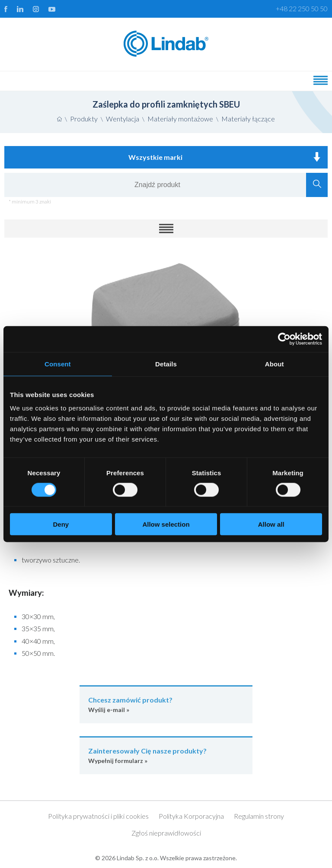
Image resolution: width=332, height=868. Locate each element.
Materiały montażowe (180, 119)
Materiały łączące (248, 119)
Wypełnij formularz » (166, 755)
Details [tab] (166, 364)
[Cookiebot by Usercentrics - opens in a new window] (284, 339)
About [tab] (275, 364)
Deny (61, 524)
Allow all (271, 524)
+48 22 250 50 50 (302, 8)
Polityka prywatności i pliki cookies (98, 816)
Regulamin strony (259, 816)
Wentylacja (123, 119)
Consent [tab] (58, 364)
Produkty (84, 119)
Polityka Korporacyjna (191, 816)
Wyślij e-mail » (166, 704)
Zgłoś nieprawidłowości (166, 833)
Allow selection (166, 524)
